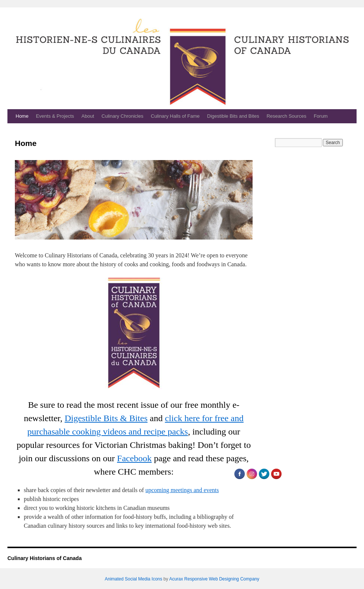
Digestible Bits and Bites (233, 116)
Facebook (134, 458)
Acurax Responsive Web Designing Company (214, 579)
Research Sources (287, 116)
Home (22, 116)
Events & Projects (55, 116)
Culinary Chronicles (122, 116)
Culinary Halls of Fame (175, 116)
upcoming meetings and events (182, 490)
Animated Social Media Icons (134, 579)
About (88, 116)
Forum (321, 116)
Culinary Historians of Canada (45, 558)
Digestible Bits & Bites (106, 418)
